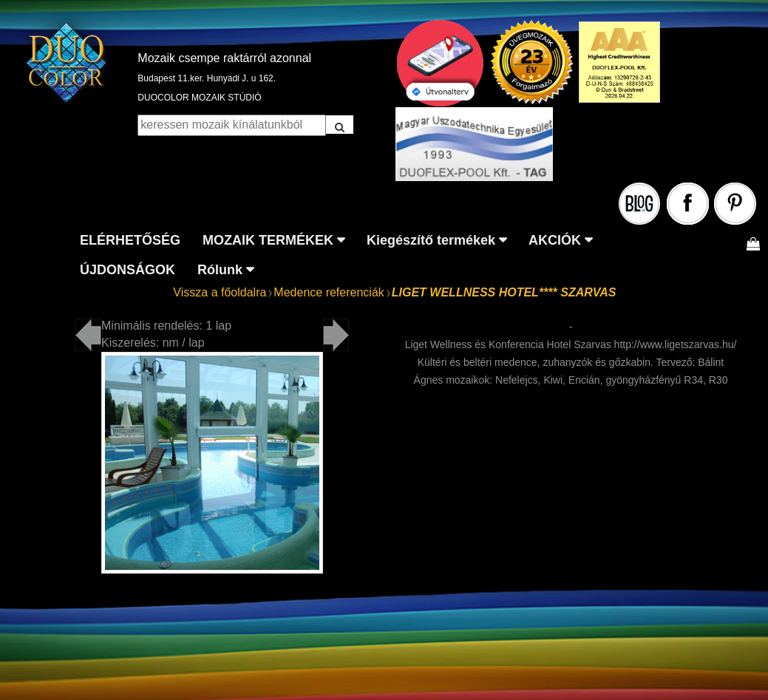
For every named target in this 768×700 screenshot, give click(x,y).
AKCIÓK (555, 240)
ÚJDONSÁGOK (128, 270)
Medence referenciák (329, 292)
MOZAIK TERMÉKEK (268, 240)
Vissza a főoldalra (220, 292)
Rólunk (220, 270)
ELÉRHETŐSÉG (130, 240)
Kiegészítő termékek (431, 240)
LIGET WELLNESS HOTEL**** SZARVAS (504, 292)
